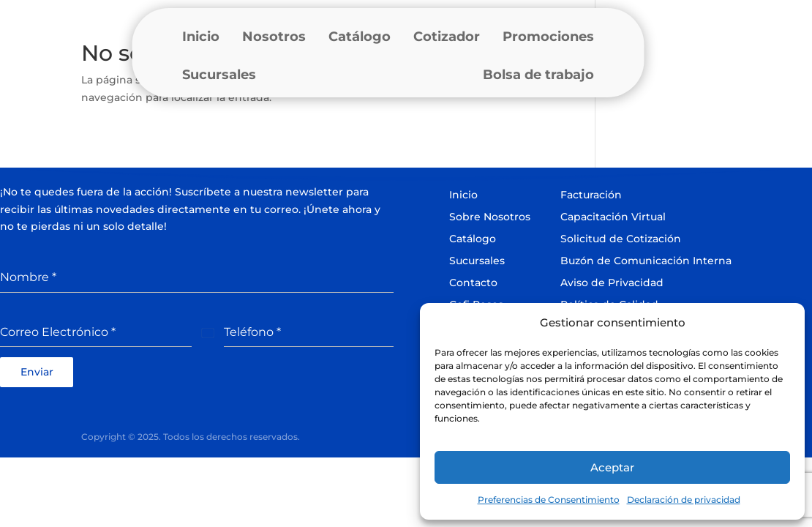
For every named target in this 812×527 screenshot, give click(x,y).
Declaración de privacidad (684, 500)
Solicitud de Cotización (621, 239)
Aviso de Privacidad (612, 283)
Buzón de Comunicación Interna (646, 261)
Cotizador (447, 37)
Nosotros (274, 37)
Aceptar (612, 467)
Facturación (591, 195)
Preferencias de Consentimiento (549, 500)
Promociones (548, 37)
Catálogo (360, 37)
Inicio (201, 37)
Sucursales (219, 75)
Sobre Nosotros (490, 217)
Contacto (473, 283)
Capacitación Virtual (613, 217)
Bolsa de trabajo (538, 75)
